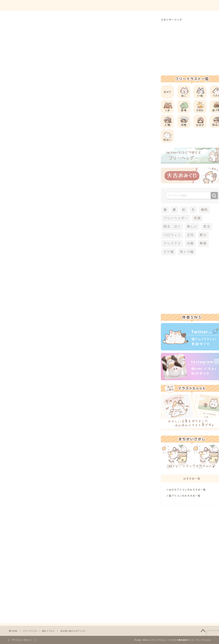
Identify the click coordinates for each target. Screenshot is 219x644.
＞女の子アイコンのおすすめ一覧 (186, 490)
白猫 (190, 243)
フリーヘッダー (176, 218)
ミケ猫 (169, 252)
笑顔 (197, 218)
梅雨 (204, 210)
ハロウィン (172, 235)
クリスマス (172, 243)
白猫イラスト (23, 257)
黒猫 (203, 243)
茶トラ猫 (187, 252)
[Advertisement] (82, 144)
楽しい (192, 226)
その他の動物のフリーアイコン (49, 222)
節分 (203, 235)
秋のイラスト (40, 257)
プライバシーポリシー (22, 640)
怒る (207, 226)
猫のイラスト (22, 25)
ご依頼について (198, 6)
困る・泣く (172, 226)
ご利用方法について (146, 6)
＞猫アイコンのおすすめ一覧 (183, 496)
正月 (190, 235)
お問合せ (174, 6)
